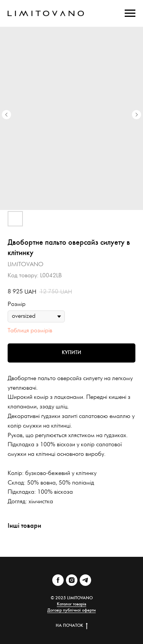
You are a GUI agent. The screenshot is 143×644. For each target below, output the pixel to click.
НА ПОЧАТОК (72, 626)
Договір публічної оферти (71, 610)
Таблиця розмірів (30, 331)
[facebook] (58, 580)
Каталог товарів (71, 604)
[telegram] (85, 580)
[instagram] (72, 580)
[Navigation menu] (130, 13)
